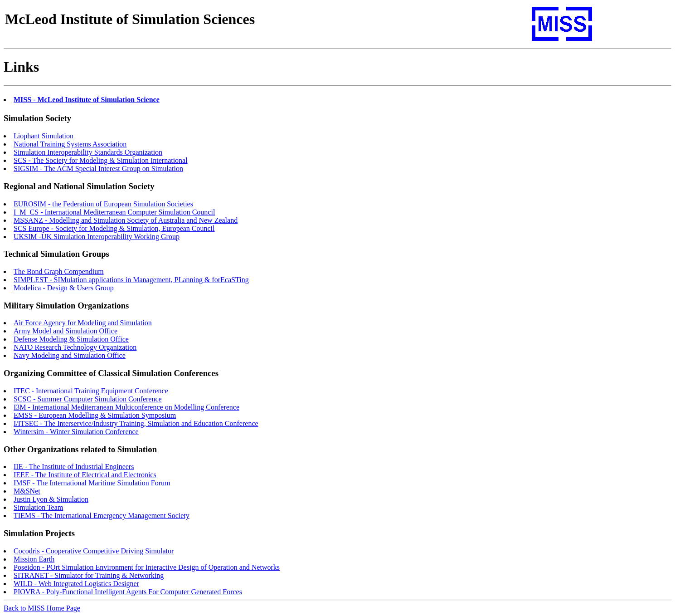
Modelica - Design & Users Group (64, 288)
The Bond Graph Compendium (59, 271)
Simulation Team (38, 507)
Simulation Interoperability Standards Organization (88, 152)
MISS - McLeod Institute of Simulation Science (87, 100)
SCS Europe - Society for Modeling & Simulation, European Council (114, 228)
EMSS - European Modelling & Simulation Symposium (95, 415)
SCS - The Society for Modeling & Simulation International (101, 160)
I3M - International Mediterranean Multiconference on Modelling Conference (126, 407)
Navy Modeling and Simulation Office (70, 355)
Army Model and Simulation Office (66, 331)
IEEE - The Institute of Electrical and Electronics (85, 475)
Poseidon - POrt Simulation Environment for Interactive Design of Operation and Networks (147, 567)
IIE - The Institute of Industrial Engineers (74, 467)
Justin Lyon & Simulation (51, 499)
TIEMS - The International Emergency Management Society (102, 516)
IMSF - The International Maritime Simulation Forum (92, 483)
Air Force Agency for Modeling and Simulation (83, 323)
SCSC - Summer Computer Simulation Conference (88, 399)
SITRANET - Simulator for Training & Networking (89, 575)
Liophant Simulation (44, 136)
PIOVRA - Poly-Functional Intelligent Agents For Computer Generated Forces (128, 592)
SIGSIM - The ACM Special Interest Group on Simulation (98, 169)
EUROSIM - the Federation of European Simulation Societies (103, 204)
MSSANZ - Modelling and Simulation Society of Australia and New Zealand (126, 220)
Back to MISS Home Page (42, 608)
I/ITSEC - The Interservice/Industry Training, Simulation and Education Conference (136, 423)
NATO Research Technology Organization (75, 347)
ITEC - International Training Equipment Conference (91, 391)
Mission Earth (34, 559)
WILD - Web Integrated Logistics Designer (76, 584)
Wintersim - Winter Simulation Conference (76, 432)
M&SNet (27, 491)
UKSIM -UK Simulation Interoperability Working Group (97, 237)
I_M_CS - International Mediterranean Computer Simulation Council (114, 212)
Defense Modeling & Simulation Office (71, 339)
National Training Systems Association (70, 144)
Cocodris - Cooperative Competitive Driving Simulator (94, 551)
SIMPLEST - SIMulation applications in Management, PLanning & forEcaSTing (131, 280)
